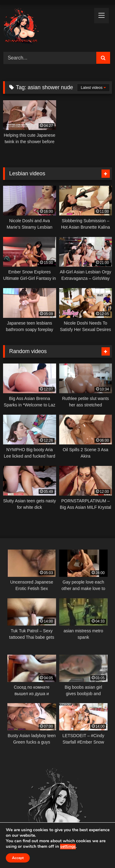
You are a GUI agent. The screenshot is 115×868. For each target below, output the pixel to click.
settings (68, 847)
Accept (18, 858)
